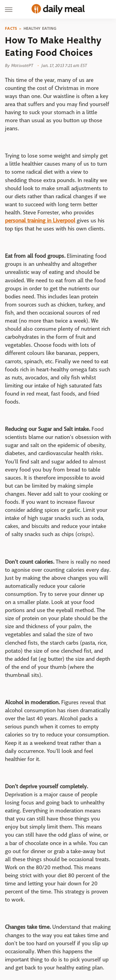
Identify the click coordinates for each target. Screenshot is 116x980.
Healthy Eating (40, 29)
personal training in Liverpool (40, 221)
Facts (11, 29)
